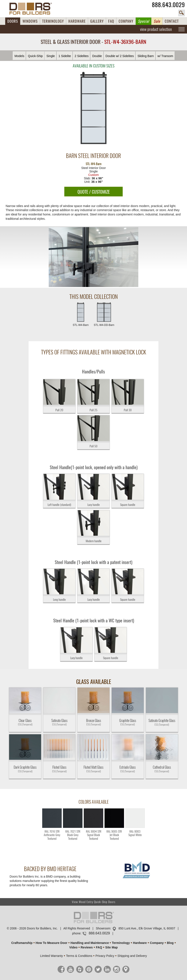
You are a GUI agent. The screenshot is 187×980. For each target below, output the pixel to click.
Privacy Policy (105, 956)
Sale (157, 21)
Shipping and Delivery (132, 956)
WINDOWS (30, 21)
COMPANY (126, 21)
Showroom (103, 928)
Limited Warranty (51, 956)
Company (157, 943)
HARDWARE (77, 21)
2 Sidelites (82, 56)
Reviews (87, 947)
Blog (170, 943)
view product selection (156, 29)
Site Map (111, 947)
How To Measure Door (52, 943)
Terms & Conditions (79, 956)
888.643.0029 (168, 5)
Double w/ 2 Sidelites (120, 56)
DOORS (13, 21)
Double (97, 56)
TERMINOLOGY (53, 21)
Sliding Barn (146, 56)
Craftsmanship (22, 943)
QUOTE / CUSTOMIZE (94, 192)
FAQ (111, 21)
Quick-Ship (35, 56)
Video (73, 947)
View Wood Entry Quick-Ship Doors (94, 902)
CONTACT (172, 21)
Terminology (121, 943)
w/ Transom (165, 56)
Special (143, 21)
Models (19, 56)
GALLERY (97, 21)
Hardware (140, 943)
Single (51, 56)
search (182, 13)
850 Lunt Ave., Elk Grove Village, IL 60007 (147, 928)
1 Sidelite (65, 56)
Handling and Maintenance (90, 943)
